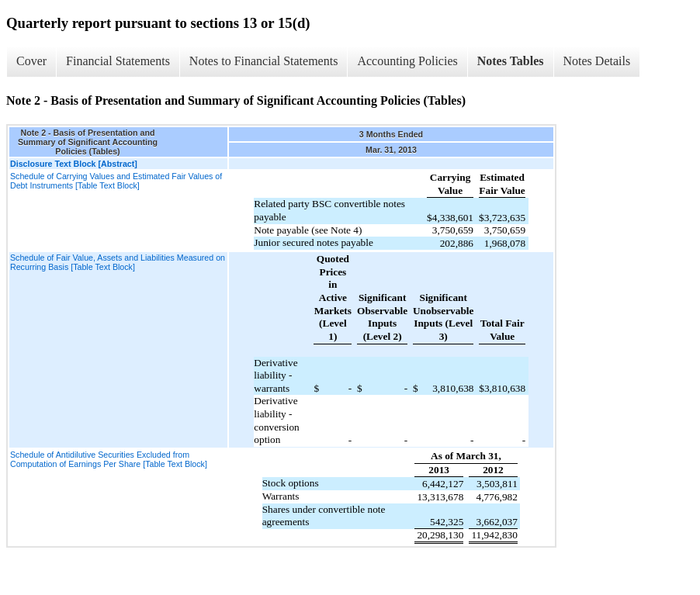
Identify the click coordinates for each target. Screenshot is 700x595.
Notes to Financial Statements (264, 61)
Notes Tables (511, 61)
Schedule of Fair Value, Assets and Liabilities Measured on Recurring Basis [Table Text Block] (118, 262)
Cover (31, 61)
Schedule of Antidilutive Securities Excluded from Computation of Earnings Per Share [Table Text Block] (109, 459)
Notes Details (597, 61)
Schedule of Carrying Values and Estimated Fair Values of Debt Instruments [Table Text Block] (116, 181)
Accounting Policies (407, 61)
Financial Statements (118, 61)
